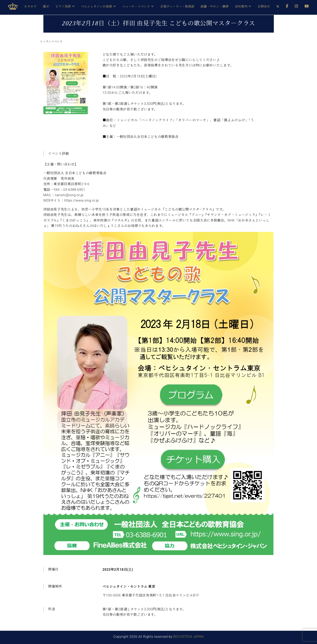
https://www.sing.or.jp (81, 200)
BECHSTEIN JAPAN (189, 637)
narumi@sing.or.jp (69, 195)
